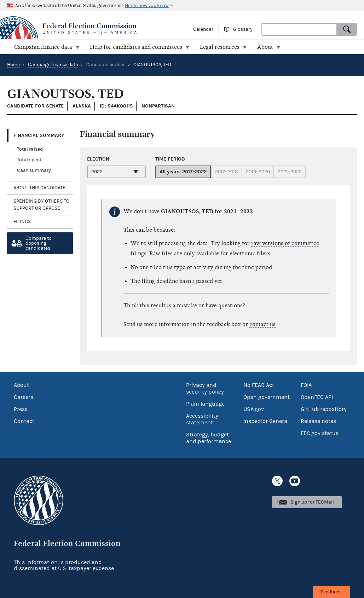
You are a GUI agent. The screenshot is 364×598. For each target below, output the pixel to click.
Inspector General (266, 421)
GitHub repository (324, 409)
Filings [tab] (22, 222)
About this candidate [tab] (39, 188)
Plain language (205, 404)
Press (21, 409)
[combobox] (299, 29)
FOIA (306, 385)
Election (98, 159)
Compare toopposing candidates (39, 243)
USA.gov (254, 409)
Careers (24, 397)
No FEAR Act (259, 385)
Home (13, 65)
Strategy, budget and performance (209, 438)
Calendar (203, 29)
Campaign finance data (53, 65)
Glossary (243, 29)
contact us (262, 324)
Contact (24, 421)
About (21, 385)
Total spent (29, 160)
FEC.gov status (320, 433)
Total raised (30, 149)
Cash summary (34, 170)
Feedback (331, 592)
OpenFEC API (317, 397)
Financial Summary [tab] (39, 135)
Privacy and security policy (205, 388)
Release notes (318, 421)
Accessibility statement (202, 419)
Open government (267, 397)
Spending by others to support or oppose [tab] (41, 205)
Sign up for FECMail (312, 502)
